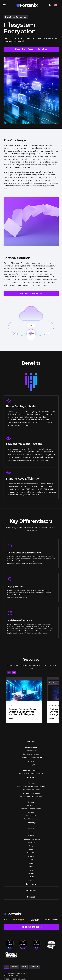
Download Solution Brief (30, 49)
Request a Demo (30, 293)
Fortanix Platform (31, 747)
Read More (14, 719)
